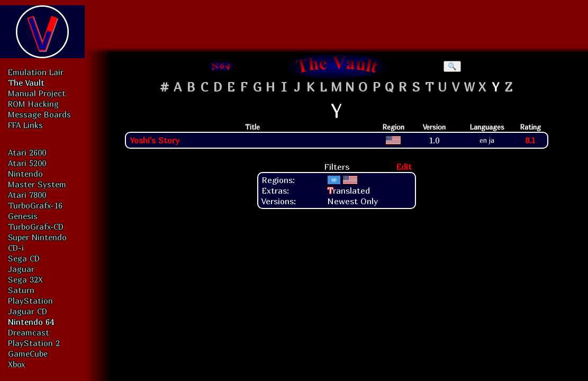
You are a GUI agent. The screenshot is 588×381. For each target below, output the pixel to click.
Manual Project (37, 93)
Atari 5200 (27, 163)
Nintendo (25, 174)
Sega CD (24, 258)
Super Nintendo (37, 237)
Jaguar (21, 269)
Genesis (23, 216)
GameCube (28, 353)
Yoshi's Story (155, 140)
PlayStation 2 (34, 343)
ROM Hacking (33, 104)
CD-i (16, 248)
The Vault (26, 83)
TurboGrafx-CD (36, 226)
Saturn (21, 290)
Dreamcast (29, 332)
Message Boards (39, 114)
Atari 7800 (27, 195)
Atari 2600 (27, 152)
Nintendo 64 (31, 322)
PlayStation (30, 301)
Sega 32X (25, 279)
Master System (37, 184)
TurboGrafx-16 (35, 205)
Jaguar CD (28, 311)
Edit (404, 167)
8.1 (530, 140)
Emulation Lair (36, 72)
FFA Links (25, 125)
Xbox (16, 364)
